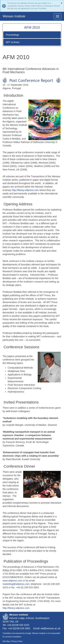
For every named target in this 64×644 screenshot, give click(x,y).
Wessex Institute (14, 16)
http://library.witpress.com (26, 190)
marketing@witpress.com (16, 584)
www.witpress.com (12, 581)
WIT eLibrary (13, 42)
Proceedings (12, 35)
